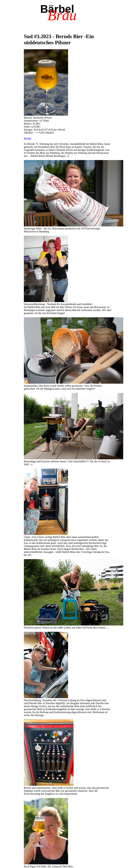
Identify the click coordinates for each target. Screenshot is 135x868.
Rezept (27, 138)
